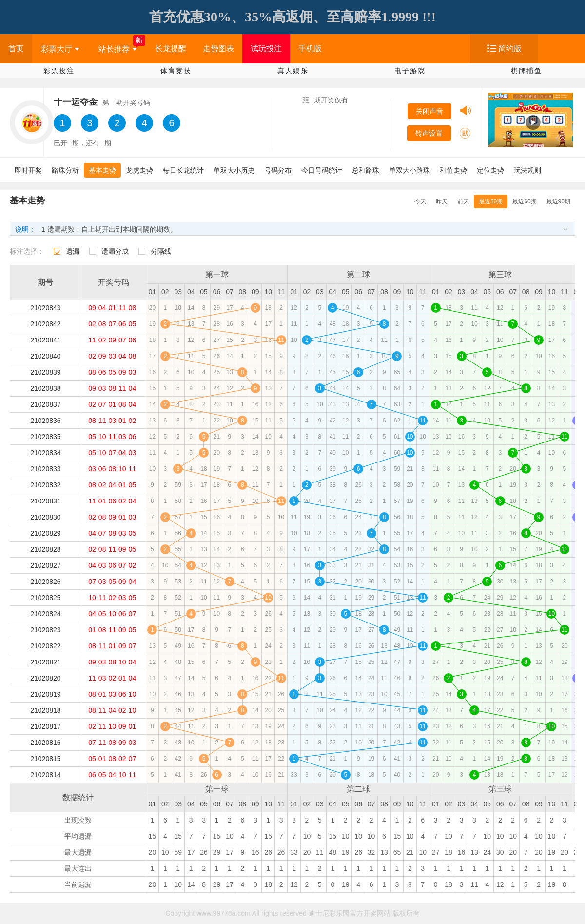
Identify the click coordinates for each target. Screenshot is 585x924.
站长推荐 (118, 49)
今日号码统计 (322, 170)
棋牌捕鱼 (526, 71)
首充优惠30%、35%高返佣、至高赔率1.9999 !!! (292, 17)
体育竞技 (176, 71)
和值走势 (453, 170)
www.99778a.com (224, 913)
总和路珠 (366, 170)
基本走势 (102, 170)
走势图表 (218, 49)
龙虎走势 (139, 170)
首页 (16, 49)
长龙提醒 (171, 49)
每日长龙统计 (183, 170)
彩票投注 (59, 71)
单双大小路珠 (409, 170)
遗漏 (73, 251)
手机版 (310, 49)
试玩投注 (266, 49)
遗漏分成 (115, 251)
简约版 (510, 49)
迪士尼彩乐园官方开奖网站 (350, 913)
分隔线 (161, 251)
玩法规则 (527, 170)
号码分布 (278, 170)
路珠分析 (65, 170)
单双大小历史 (234, 170)
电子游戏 (410, 71)
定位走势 (490, 170)
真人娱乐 (293, 71)
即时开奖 (28, 170)
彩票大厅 (60, 49)
